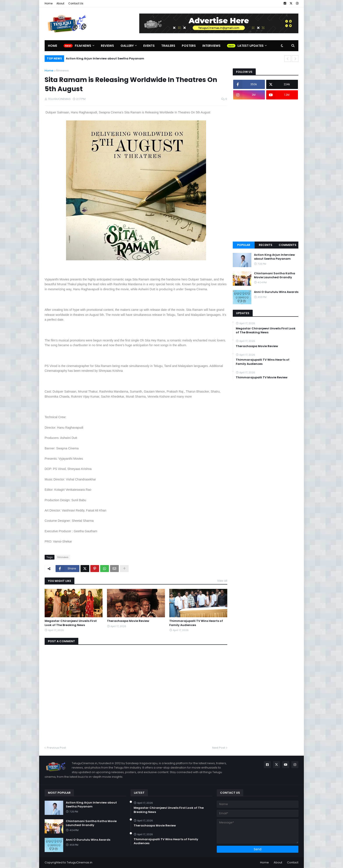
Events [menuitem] (149, 46)
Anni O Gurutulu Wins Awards (276, 292)
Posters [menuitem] (189, 46)
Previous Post (56, 748)
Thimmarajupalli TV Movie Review (262, 377)
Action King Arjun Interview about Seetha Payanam (105, 58)
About (60, 3)
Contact (293, 862)
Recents (266, 245)
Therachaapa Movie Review (128, 621)
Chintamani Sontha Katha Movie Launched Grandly (275, 275)
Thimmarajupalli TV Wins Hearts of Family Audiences (196, 623)
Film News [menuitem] (83, 46)
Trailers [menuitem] (168, 46)
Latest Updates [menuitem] (251, 46)
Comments (288, 245)
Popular (244, 245)
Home (49, 3)
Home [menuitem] (52, 46)
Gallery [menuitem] (127, 46)
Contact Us (76, 3)
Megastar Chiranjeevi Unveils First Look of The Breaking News (71, 623)
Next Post (219, 748)
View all (222, 581)
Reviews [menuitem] (107, 46)
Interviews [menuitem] (211, 46)
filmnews (62, 70)
